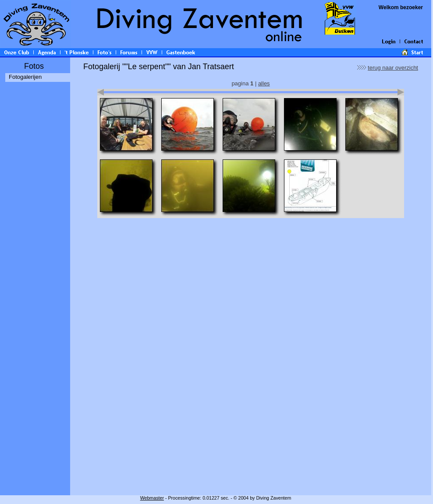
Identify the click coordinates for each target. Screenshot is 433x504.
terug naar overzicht (393, 68)
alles (264, 83)
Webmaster (152, 498)
